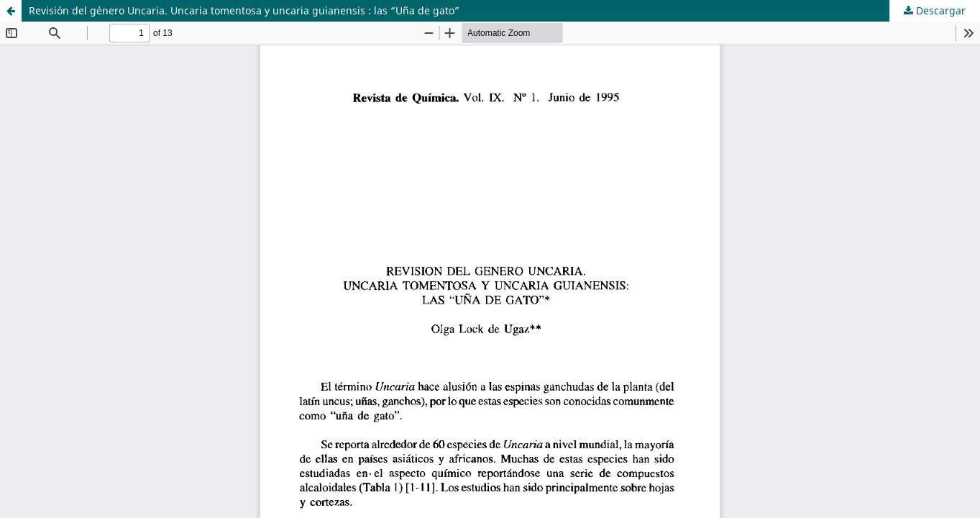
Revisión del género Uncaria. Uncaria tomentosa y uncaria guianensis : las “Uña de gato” (244, 10)
